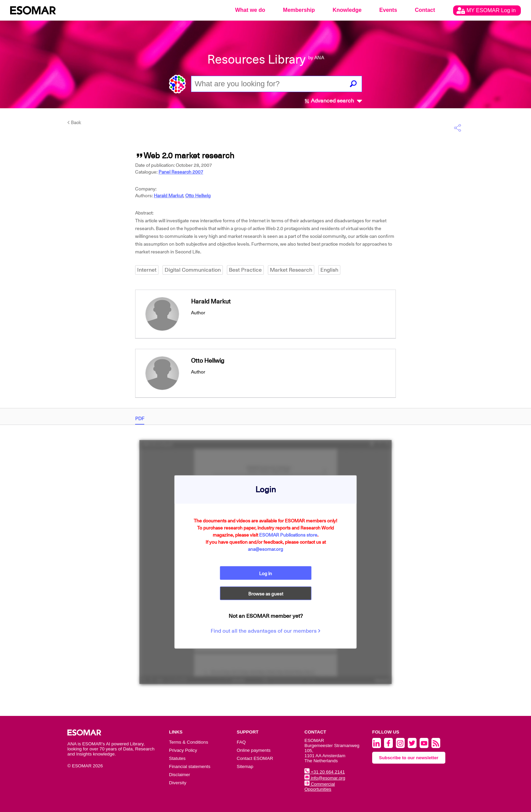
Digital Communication (193, 270)
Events (388, 10)
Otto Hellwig (198, 196)
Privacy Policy (183, 750)
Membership (299, 10)
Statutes (177, 758)
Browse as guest (266, 593)
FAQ (241, 742)
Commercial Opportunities (320, 787)
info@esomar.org (325, 778)
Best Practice (245, 270)
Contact (425, 10)
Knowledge (347, 10)
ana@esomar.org (265, 549)
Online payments (254, 750)
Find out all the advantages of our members (265, 631)
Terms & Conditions (189, 742)
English (329, 270)
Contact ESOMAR (255, 758)
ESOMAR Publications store (288, 535)
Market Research (291, 270)
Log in (265, 573)
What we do (250, 10)
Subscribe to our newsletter (409, 758)
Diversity (178, 783)
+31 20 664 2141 (325, 772)
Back (74, 122)
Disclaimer (179, 775)
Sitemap (245, 766)
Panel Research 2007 (181, 172)
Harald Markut (168, 196)
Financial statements (190, 766)
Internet (147, 270)
